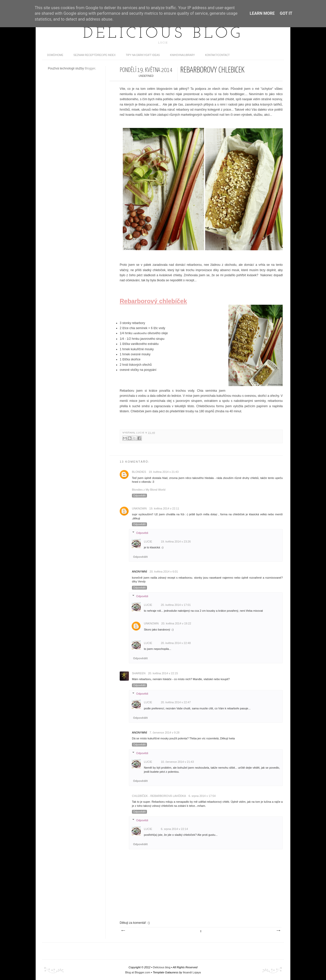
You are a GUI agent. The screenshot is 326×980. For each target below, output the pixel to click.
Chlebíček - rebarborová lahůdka (159, 796)
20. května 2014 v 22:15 (163, 673)
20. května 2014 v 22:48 (176, 643)
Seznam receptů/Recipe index (94, 55)
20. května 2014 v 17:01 (176, 605)
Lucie (141, 433)
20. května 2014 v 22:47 (176, 702)
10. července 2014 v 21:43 (177, 762)
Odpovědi (142, 533)
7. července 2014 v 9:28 (164, 733)
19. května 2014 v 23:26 (176, 542)
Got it (286, 13)
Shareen (139, 673)
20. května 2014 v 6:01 (164, 572)
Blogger (90, 68)
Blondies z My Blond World (149, 490)
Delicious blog (163, 34)
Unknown (139, 508)
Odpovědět (139, 496)
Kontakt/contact (217, 55)
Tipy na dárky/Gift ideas (143, 55)
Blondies (139, 472)
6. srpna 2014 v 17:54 (202, 796)
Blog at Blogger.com (138, 972)
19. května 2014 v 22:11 (164, 508)
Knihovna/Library (183, 55)
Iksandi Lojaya (192, 972)
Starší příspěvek (278, 931)
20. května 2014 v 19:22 (176, 623)
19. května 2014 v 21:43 (164, 472)
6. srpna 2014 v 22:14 (174, 829)
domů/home (55, 55)
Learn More (262, 13)
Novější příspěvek (123, 931)
